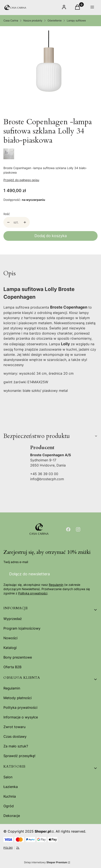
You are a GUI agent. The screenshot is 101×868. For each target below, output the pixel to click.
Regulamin (56, 585)
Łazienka (11, 787)
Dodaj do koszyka (51, 236)
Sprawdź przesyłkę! (19, 756)
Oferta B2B (12, 667)
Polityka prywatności (20, 707)
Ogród (9, 806)
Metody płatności (18, 698)
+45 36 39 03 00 (44, 474)
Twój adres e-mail (16, 562)
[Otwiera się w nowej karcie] (68, 529)
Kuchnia (10, 796)
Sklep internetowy (46, 862)
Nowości (10, 638)
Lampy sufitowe (76, 20)
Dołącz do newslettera (30, 574)
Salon (8, 777)
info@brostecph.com (47, 479)
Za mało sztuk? (16, 746)
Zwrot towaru (14, 727)
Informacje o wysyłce (21, 717)
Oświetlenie (55, 20)
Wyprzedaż (13, 619)
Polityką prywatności (33, 593)
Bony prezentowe (18, 657)
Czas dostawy (15, 736)
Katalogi (10, 648)
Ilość (7, 214)
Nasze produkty (33, 20)
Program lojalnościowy (22, 628)
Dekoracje (12, 816)
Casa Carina (11, 20)
